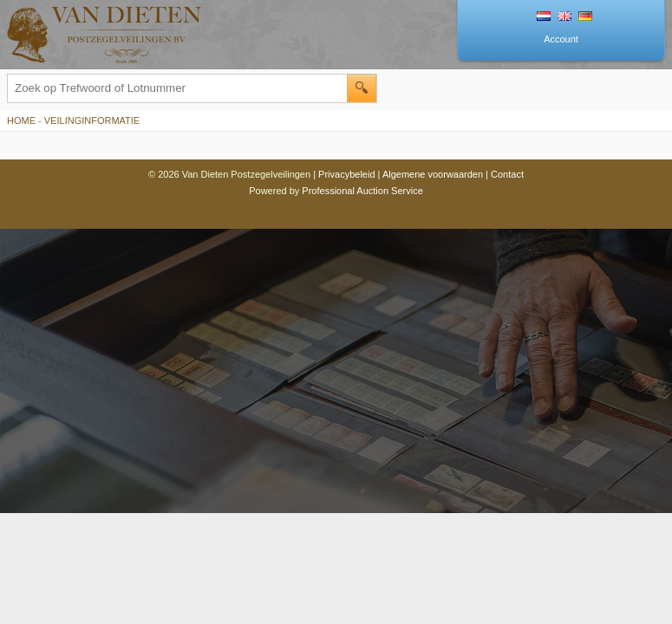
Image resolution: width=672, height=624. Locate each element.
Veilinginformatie (92, 120)
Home (21, 120)
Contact (507, 174)
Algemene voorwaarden (433, 174)
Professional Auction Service (362, 191)
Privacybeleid (346, 174)
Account (561, 39)
